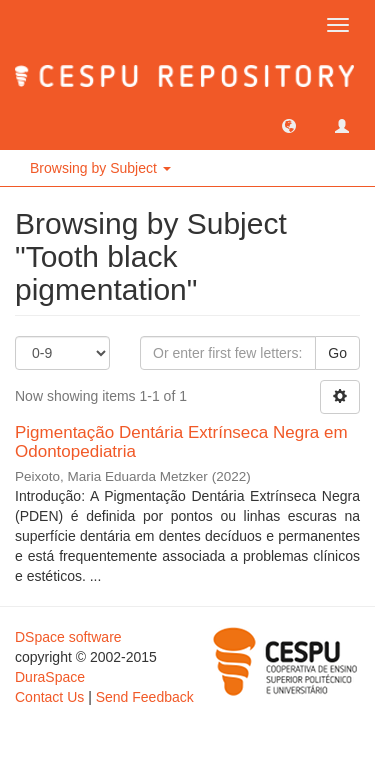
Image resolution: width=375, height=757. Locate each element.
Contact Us (49, 697)
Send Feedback (145, 697)
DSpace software (68, 637)
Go (337, 353)
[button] (289, 125)
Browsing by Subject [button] (100, 168)
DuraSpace (50, 677)
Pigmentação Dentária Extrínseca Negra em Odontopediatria (181, 442)
